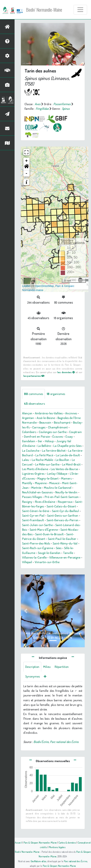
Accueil (18, 842)
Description (32, 667)
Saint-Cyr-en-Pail (33, 515)
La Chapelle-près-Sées (67, 446)
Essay (69, 436)
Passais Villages (32, 497)
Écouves (58, 436)
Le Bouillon (62, 460)
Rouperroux (65, 502)
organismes (56, 394)
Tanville (68, 553)
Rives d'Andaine (45, 502)
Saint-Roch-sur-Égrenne (38, 548)
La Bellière (44, 446)
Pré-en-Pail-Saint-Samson (62, 497)
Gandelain (29, 441)
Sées (59, 548)
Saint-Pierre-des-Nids (36, 543)
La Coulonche (31, 450)
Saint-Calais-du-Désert (61, 506)
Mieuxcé (54, 483)
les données (66, 372)
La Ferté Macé (44, 455)
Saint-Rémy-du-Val (65, 543)
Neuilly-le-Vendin (66, 492)
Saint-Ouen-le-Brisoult (49, 534)
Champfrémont (58, 427)
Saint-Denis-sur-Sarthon (63, 515)
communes (33, 394)
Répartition (62, 667)
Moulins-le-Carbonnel (58, 488)
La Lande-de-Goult (68, 455)
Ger (40, 441)
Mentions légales (57, 847)
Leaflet (26, 286)
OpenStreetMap (44, 286)
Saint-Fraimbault (33, 520)
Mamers (66, 478)
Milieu (47, 667)
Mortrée (36, 488)
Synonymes (33, 676)
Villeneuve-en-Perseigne (65, 557)
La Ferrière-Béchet (54, 450)
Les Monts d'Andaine (35, 469)
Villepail (27, 562)
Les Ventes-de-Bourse (64, 469)
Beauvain (45, 422)
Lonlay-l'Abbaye (57, 473)
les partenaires (34, 376)
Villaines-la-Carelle (34, 557)
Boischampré (62, 422)
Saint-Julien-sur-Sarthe (37, 525)
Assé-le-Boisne (46, 418)
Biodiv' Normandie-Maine (44, 10)
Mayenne (41, 483)
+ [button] (27, 161)
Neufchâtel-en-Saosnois (37, 492)
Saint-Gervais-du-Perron (62, 520)
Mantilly (27, 483)
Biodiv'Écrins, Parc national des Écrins (56, 742)
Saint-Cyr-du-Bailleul (65, 511)
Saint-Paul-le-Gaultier (62, 539)
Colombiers (29, 432)
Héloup (49, 441)
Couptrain (75, 432)
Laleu (26, 460)
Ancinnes (71, 413)
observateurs (34, 403)
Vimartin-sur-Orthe (47, 562)
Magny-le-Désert (48, 478)
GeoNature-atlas (38, 861)
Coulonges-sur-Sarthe (53, 432)
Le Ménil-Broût (71, 464)
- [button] (27, 174)
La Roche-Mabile (42, 460)
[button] (26, 167)
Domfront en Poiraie (37, 436)
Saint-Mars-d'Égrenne (44, 529)
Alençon (27, 413)
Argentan (28, 418)
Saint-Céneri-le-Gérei (36, 511)
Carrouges (39, 427)
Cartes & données (67, 842)
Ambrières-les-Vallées (49, 413)
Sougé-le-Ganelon (49, 553)
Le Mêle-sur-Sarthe (47, 464)
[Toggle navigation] (80, 10)
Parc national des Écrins (76, 861)
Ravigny (27, 502)
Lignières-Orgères (33, 473)
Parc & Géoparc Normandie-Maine (40, 842)
